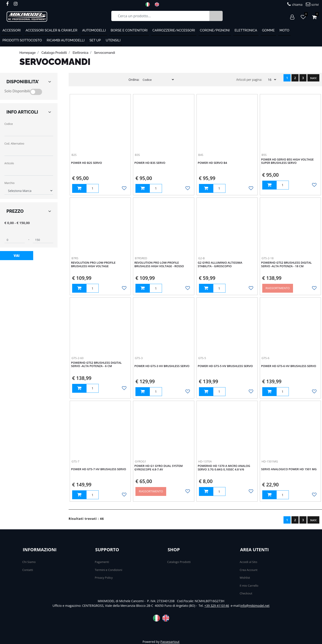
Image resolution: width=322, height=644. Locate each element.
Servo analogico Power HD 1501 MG (289, 469)
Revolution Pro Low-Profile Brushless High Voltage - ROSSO (159, 265)
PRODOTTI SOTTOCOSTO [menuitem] (22, 40)
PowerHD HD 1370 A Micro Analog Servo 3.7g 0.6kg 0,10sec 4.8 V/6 (224, 468)
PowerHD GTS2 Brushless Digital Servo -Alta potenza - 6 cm (96, 365)
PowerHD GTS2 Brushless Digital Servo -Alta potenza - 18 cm (286, 265)
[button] (216, 16)
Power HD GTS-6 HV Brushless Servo (289, 366)
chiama (295, 4)
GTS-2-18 (268, 258)
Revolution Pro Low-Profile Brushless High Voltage (93, 265)
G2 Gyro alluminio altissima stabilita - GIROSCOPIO (220, 265)
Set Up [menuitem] (95, 40)
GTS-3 (139, 358)
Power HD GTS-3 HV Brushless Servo (162, 366)
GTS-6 (265, 358)
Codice (9, 124)
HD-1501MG (270, 461)
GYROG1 (141, 461)
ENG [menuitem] (158, 4)
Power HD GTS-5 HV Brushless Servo (225, 366)
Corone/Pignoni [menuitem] (215, 30)
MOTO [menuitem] (284, 30)
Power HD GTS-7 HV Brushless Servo (99, 469)
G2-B (201, 258)
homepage (28, 53)
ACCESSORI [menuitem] (12, 30)
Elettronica (80, 53)
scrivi (312, 4)
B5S (264, 155)
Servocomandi (105, 53)
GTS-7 (75, 461)
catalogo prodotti (54, 53)
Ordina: (134, 80)
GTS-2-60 (77, 358)
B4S (201, 155)
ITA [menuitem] (149, 4)
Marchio (10, 183)
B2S (74, 155)
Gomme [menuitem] (268, 30)
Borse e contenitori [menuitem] (129, 30)
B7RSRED (141, 258)
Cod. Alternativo (14, 144)
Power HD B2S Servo (87, 163)
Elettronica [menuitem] (246, 30)
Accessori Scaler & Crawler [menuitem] (51, 30)
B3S (137, 155)
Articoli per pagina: (249, 80)
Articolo (9, 163)
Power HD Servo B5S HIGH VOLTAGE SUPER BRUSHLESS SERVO (287, 161)
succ (313, 78)
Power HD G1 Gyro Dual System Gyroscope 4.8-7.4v (158, 468)
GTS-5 (202, 358)
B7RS (75, 258)
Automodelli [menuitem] (94, 30)
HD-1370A (205, 461)
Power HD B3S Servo (150, 163)
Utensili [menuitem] (113, 40)
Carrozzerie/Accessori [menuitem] (174, 30)
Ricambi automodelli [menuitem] (66, 40)
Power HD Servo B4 (213, 163)
